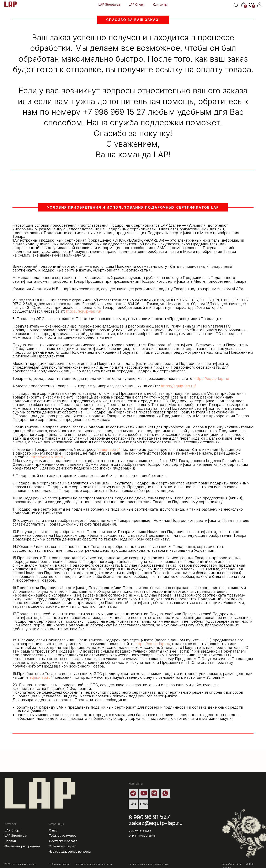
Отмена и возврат (62, 846)
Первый (10, 841)
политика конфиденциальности (94, 864)
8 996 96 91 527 (149, 817)
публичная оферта (60, 864)
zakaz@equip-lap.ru (156, 823)
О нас (53, 830)
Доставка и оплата (63, 841)
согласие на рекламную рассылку (148, 864)
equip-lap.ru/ (108, 449)
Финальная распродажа (22, 846)
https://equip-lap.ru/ (84, 311)
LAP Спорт (137, 5)
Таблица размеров (63, 836)
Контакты (160, 5)
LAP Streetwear (110, 5)
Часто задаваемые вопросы (70, 852)
